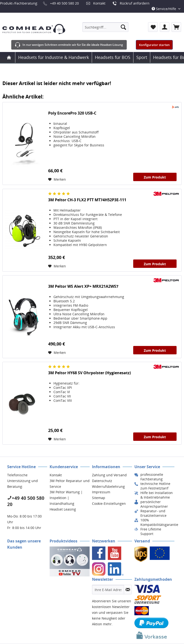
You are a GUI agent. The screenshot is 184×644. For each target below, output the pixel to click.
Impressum (101, 492)
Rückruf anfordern (135, 3)
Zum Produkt (155, 177)
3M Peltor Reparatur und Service (70, 484)
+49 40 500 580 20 (64, 3)
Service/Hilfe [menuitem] (164, 9)
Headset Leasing (63, 509)
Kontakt (99, 3)
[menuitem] (105, 27)
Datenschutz (102, 481)
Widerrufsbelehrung (108, 486)
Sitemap (99, 498)
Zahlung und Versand (109, 475)
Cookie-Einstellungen (109, 503)
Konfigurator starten (154, 45)
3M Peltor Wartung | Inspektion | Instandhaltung (66, 498)
